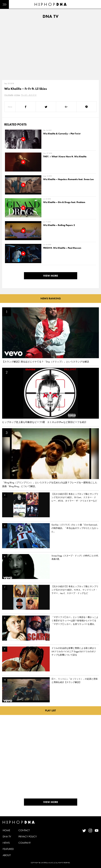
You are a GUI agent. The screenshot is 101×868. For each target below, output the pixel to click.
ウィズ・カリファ (29, 95)
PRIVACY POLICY (28, 837)
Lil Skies (17, 95)
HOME (6, 830)
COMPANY (25, 843)
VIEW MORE (51, 276)
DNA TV (7, 837)
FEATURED (8, 849)
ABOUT (7, 855)
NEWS (6, 843)
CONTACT (24, 830)
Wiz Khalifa (9, 95)
